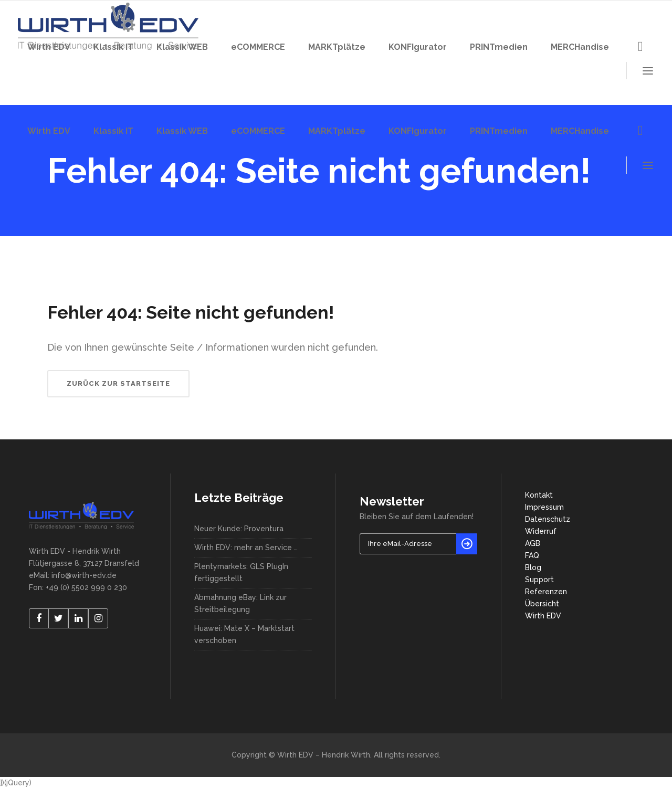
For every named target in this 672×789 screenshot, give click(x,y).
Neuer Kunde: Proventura (239, 529)
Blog (533, 567)
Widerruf (541, 531)
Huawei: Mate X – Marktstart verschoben (244, 634)
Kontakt (539, 495)
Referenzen (546, 592)
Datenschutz (548, 519)
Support (539, 580)
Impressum (544, 507)
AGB (533, 543)
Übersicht (542, 604)
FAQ (532, 555)
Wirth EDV (543, 616)
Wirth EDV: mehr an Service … (246, 548)
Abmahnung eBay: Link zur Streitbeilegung (240, 603)
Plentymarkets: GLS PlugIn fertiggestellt (241, 572)
